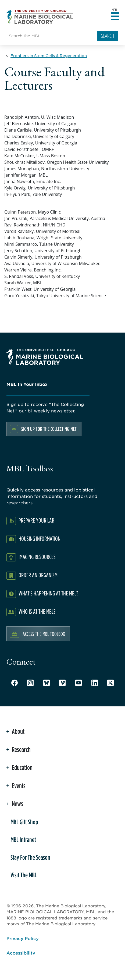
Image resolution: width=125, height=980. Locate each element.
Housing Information (40, 539)
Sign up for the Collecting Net (49, 429)
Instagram (30, 683)
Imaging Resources (37, 557)
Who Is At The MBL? (37, 611)
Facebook (15, 683)
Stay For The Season (30, 857)
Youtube (78, 683)
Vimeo (62, 683)
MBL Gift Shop (24, 822)
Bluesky (47, 683)
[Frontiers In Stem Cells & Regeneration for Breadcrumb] (49, 55)
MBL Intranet (23, 840)
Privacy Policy (23, 938)
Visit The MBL (24, 875)
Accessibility (21, 953)
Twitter (110, 683)
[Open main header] (115, 17)
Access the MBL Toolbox (44, 634)
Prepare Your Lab (36, 520)
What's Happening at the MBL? (48, 593)
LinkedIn (95, 683)
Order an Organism (38, 575)
